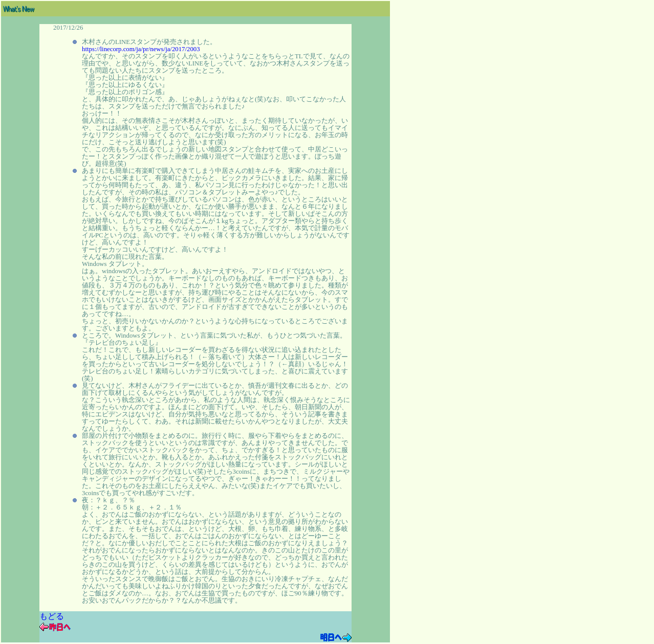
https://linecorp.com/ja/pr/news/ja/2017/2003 (141, 49)
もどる (52, 616)
